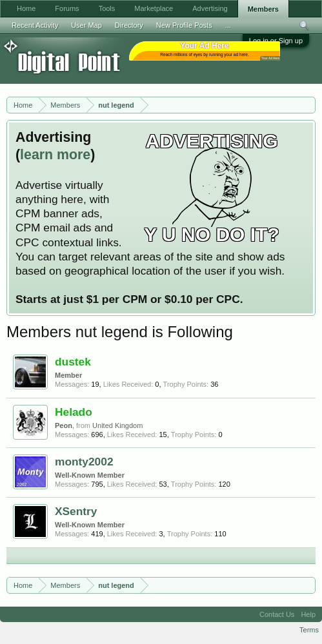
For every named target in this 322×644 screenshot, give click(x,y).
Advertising (210, 8)
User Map (86, 25)
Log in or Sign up (276, 41)
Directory (129, 25)
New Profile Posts (184, 25)
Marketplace (154, 8)
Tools (107, 8)
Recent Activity (35, 25)
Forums (67, 8)
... (228, 25)
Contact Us (277, 614)
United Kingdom (117, 425)
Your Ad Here (270, 58)
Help (308, 614)
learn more (55, 155)
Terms (309, 630)
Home (26, 8)
